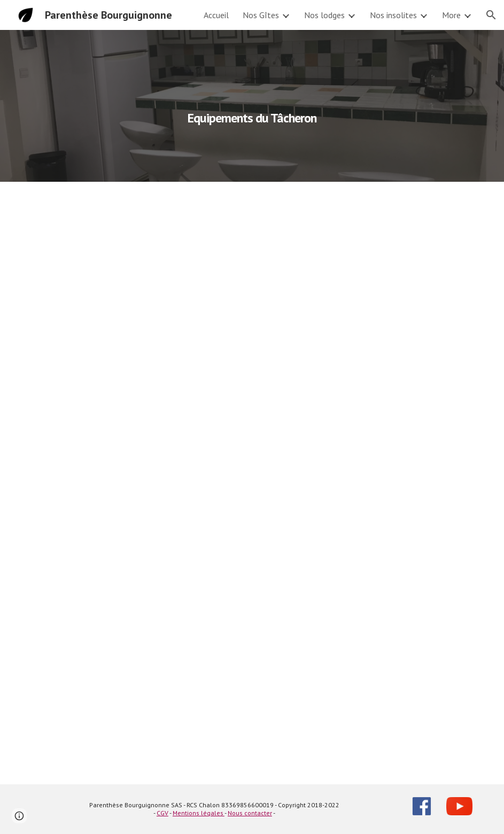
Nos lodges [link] (324, 15)
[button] (491, 15)
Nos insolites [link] (393, 15)
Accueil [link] (216, 15)
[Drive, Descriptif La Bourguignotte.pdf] (252, 483)
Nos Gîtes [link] (261, 15)
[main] (252, 106)
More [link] (451, 15)
